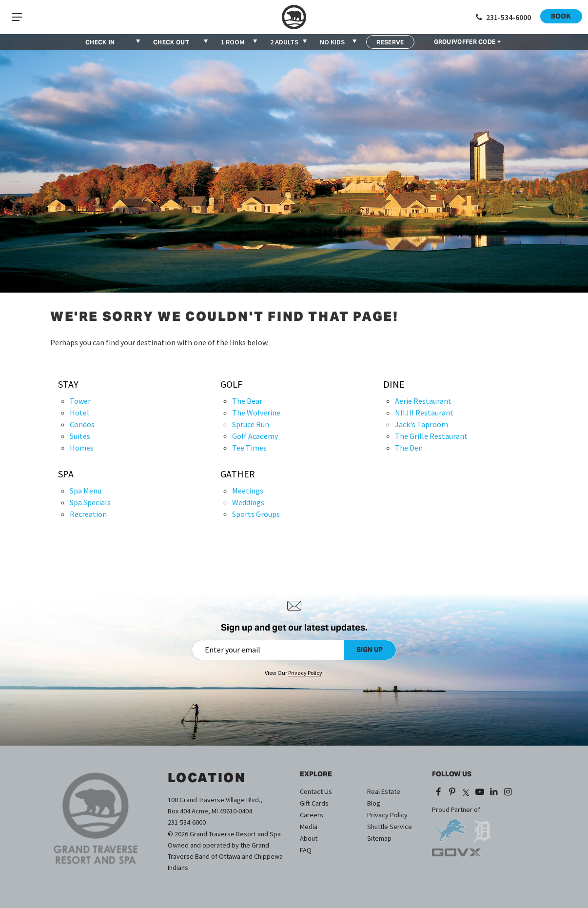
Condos (82, 424)
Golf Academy (255, 436)
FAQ (306, 850)
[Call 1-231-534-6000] (502, 17)
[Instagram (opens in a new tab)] (508, 792)
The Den (409, 448)
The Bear (247, 401)
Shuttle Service (390, 827)
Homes (82, 448)
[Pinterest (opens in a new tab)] (452, 792)
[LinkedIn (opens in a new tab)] (494, 792)
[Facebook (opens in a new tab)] (438, 792)
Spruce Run (251, 424)
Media (309, 827)
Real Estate (384, 791)
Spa (66, 474)
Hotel (79, 413)
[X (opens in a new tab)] (466, 792)
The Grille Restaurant (431, 436)
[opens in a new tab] (449, 826)
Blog (374, 803)
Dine (394, 384)
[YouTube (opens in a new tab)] (480, 792)
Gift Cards (314, 803)
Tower (80, 401)
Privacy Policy (387, 815)
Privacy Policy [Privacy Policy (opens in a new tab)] (305, 673)
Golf (231, 384)
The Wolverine (256, 413)
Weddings (248, 502)
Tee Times (249, 448)
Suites (80, 436)
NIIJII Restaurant (424, 413)
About (309, 838)
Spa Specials (90, 502)
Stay (68, 384)
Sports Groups (256, 514)
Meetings (248, 491)
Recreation (88, 514)
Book (561, 16)
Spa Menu (86, 491)
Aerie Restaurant (423, 401)
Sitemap (379, 838)
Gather (238, 474)
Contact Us (316, 791)
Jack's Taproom (421, 424)
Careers (312, 815)
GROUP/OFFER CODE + (467, 42)
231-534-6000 (187, 822)
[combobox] (240, 42)
